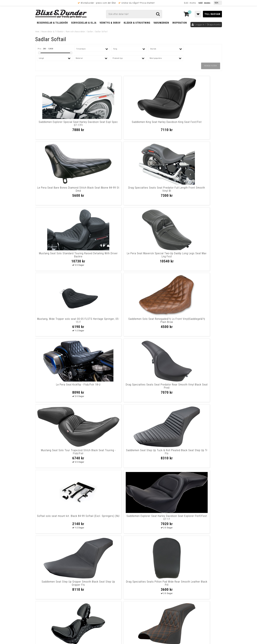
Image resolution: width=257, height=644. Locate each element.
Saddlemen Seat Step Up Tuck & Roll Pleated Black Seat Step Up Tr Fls (199, 256)
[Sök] (134, 14)
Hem (37, 32)
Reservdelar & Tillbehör (52, 23)
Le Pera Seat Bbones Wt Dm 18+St (199, 452)
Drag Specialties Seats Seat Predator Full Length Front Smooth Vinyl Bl (199, 125)
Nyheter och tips (55, 570)
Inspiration (180, 23)
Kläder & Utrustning (137, 23)
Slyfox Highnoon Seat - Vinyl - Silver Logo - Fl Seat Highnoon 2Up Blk (152, 519)
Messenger (129, 565)
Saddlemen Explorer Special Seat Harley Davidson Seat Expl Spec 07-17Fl (58, 125)
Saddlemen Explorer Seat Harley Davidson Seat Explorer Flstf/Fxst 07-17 (105, 322)
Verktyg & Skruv (110, 23)
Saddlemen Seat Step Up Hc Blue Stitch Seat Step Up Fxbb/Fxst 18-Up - (105, 453)
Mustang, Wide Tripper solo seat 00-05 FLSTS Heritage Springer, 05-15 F (152, 191)
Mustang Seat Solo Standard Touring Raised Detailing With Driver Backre (58, 191)
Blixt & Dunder (201, 565)
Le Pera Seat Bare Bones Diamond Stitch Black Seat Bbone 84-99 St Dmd (152, 125)
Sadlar (90, 32)
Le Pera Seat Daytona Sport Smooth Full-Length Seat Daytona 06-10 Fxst (152, 453)
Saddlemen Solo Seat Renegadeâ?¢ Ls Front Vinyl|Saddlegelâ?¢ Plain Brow (199, 191)
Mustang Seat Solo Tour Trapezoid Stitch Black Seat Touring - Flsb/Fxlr (152, 256)
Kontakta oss (200, 569)
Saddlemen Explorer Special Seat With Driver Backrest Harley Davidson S (58, 388)
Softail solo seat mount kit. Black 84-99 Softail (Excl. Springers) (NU (58, 322)
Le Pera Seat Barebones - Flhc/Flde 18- (58, 452)
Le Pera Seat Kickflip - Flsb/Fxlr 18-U (58, 255)
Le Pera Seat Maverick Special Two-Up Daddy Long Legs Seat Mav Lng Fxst (105, 191)
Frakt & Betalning (45, 598)
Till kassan (212, 14)
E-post (112, 565)
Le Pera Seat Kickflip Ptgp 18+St (58, 516)
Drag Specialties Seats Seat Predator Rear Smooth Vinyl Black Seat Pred (105, 256)
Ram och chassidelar (76, 32)
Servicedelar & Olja (84, 23)
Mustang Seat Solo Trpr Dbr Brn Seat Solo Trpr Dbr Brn (199, 386)
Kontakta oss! (92, 560)
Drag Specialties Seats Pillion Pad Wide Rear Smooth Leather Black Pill (199, 322)
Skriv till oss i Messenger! (171, 562)
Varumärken (161, 23)
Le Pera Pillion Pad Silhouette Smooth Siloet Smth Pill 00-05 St (152, 386)
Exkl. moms (190, 3)
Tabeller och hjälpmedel (55, 562)
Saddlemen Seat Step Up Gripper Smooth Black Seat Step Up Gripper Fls (152, 322)
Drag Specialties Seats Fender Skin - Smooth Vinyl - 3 (105, 518)
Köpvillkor (41, 602)
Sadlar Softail (101, 32)
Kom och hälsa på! (93, 581)
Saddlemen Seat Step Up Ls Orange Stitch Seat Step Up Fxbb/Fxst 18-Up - (105, 388)
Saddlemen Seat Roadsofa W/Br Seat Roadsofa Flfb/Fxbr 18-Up (199, 518)
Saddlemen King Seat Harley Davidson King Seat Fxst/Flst (105, 124)
